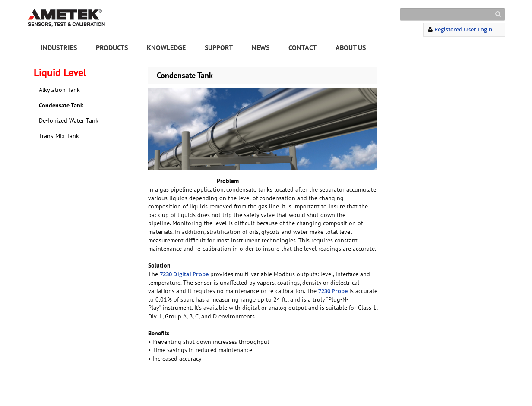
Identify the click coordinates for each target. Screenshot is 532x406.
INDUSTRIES (59, 47)
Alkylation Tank (59, 90)
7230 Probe (333, 291)
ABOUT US (351, 47)
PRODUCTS (112, 47)
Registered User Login (463, 29)
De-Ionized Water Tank (69, 120)
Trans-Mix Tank (59, 136)
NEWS (261, 47)
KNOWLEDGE (166, 47)
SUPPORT (219, 47)
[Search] (453, 14)
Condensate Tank (61, 105)
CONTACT (302, 47)
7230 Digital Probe (184, 274)
